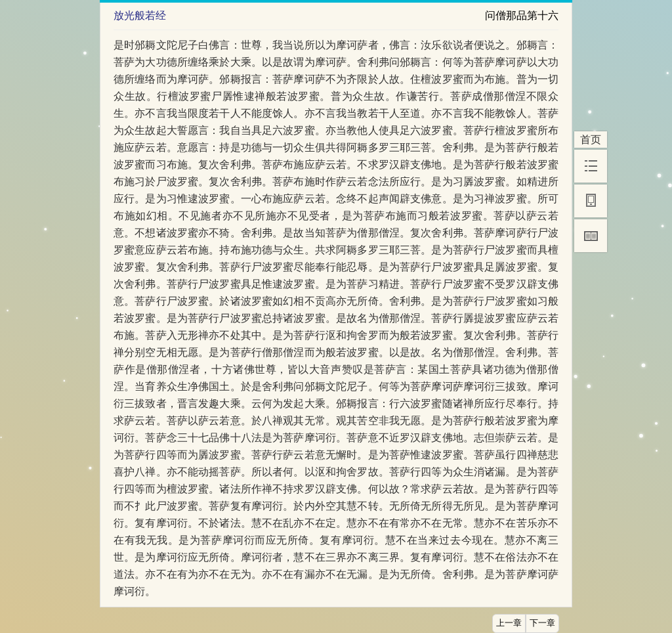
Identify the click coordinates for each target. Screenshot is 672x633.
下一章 (542, 623)
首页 (591, 140)
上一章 (509, 623)
